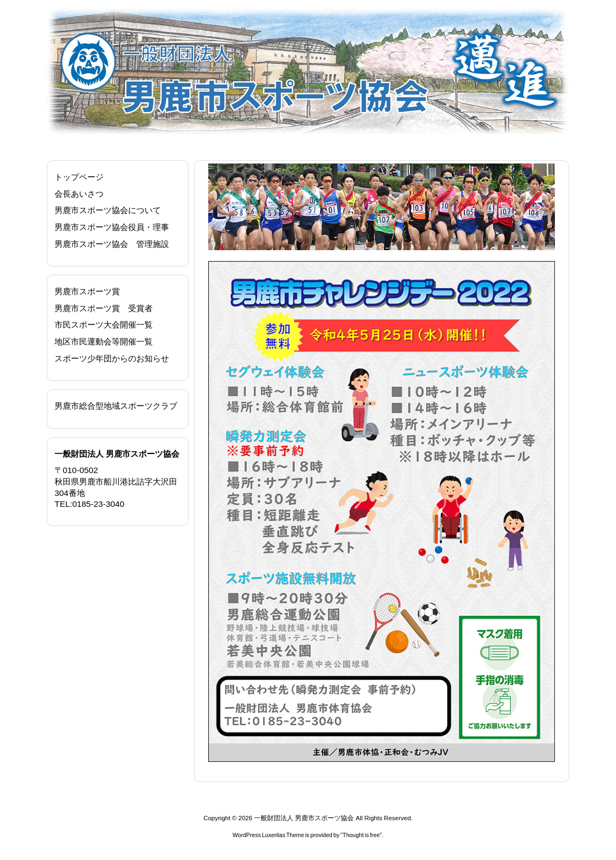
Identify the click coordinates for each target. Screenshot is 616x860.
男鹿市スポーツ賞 (87, 291)
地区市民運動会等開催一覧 (104, 341)
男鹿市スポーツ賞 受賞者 (104, 308)
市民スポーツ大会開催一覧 (104, 325)
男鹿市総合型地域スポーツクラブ (116, 406)
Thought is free (361, 835)
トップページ (79, 177)
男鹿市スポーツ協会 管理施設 (112, 244)
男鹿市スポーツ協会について (108, 210)
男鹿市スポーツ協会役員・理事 (112, 227)
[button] (225, 207)
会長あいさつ (79, 194)
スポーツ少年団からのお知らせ (112, 358)
